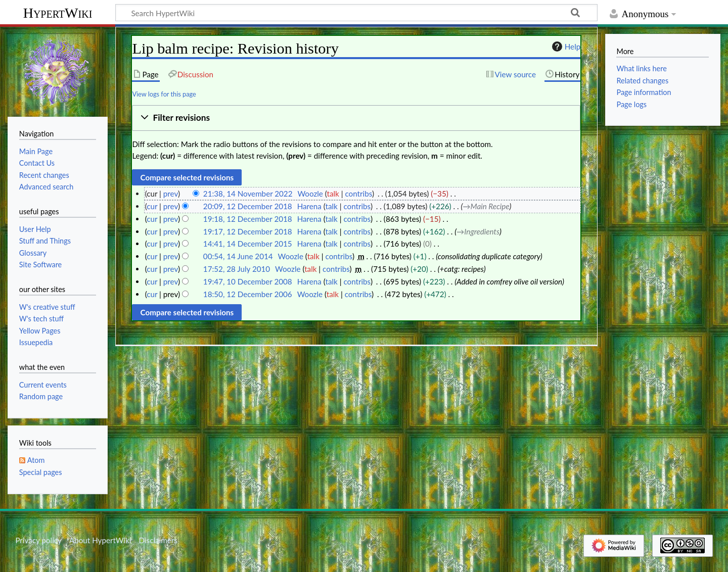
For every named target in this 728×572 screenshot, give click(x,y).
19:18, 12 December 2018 (248, 219)
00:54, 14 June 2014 (238, 256)
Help (565, 46)
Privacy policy (38, 540)
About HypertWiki (100, 540)
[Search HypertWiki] (356, 13)
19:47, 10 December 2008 (248, 281)
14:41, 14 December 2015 (248, 244)
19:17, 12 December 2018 (248, 231)
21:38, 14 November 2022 (248, 194)
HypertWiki (58, 13)
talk (333, 194)
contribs (358, 194)
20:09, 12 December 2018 (248, 206)
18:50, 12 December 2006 (248, 294)
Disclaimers (158, 540)
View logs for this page (164, 94)
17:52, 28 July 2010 (237, 269)
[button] (356, 118)
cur (152, 206)
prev (171, 194)
